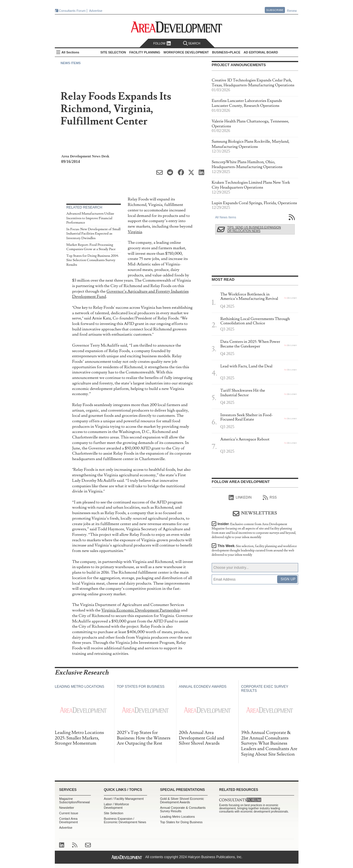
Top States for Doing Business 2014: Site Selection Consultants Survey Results (93, 260)
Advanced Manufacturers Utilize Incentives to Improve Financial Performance (90, 218)
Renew (292, 11)
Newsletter (67, 808)
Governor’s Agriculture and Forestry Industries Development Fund (130, 294)
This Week (254, 550)
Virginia (135, 232)
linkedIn (240, 498)
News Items (71, 63)
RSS (270, 498)
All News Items (226, 217)
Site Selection (113, 813)
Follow (162, 43)
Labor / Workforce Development (116, 806)
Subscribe (275, 10)
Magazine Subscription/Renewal (74, 800)
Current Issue (69, 813)
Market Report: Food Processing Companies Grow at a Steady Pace (91, 247)
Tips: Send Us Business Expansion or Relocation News (254, 229)
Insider (254, 531)
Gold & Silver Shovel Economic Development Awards (182, 800)
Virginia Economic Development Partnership (141, 610)
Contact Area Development (68, 820)
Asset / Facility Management (124, 799)
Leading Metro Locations (177, 817)
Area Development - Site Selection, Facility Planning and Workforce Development (177, 27)
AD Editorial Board (261, 52)
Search (192, 43)
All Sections (70, 52)
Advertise (96, 11)
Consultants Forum (72, 11)
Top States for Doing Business (181, 822)
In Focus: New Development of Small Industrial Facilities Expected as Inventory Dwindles (93, 234)
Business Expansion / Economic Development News (125, 820)
